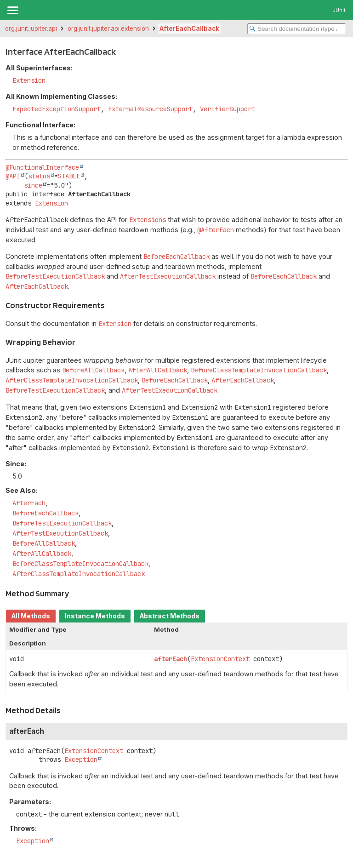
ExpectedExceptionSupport (57, 109)
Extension (29, 80)
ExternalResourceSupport (150, 109)
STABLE (69, 176)
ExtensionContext (220, 659)
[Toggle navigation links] (12, 10)
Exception (81, 759)
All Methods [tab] (31, 616)
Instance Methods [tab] (95, 616)
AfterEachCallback (189, 29)
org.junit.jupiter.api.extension (108, 29)
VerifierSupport (228, 109)
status (39, 176)
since (33, 185)
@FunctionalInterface (42, 167)
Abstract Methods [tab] (170, 616)
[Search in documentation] (297, 29)
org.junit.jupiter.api (31, 29)
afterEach (171, 659)
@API (13, 176)
